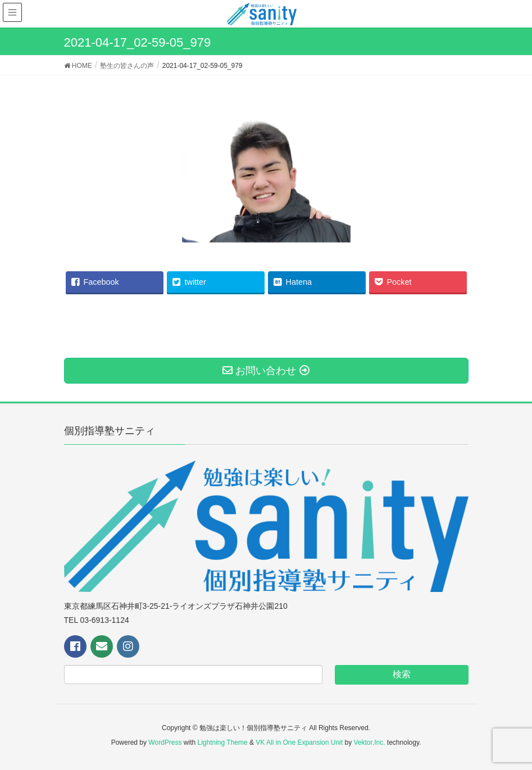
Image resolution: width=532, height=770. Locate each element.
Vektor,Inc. (369, 742)
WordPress (165, 742)
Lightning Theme (223, 742)
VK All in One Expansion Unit (299, 742)
